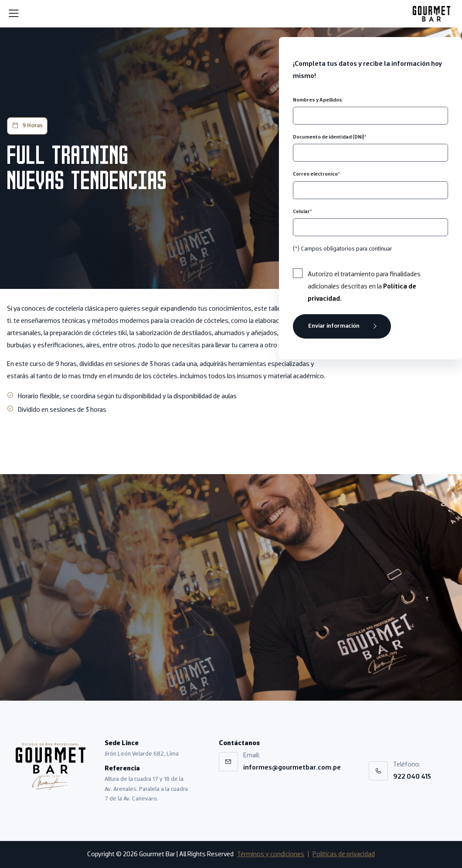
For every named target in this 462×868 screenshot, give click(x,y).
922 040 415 (412, 777)
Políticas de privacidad (344, 854)
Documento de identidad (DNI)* (330, 137)
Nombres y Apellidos (318, 100)
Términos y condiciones (271, 854)
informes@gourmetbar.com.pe (292, 768)
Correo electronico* (316, 174)
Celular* (302, 212)
